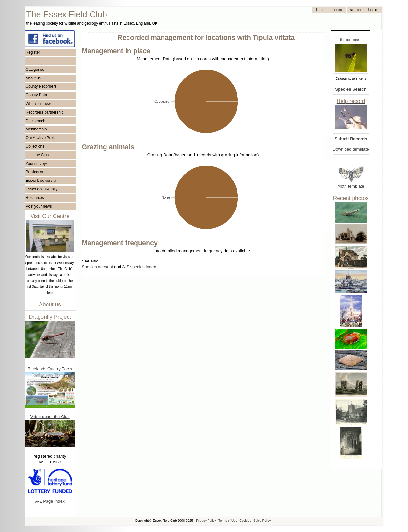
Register (33, 52)
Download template (351, 149)
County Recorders (41, 86)
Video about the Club (50, 417)
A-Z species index (139, 267)
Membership (36, 129)
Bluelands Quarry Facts (50, 369)
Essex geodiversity (42, 189)
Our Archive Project (42, 138)
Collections (35, 146)
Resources (35, 198)
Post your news (39, 206)
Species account (98, 267)
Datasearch (36, 121)
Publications (36, 172)
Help (30, 61)
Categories (35, 70)
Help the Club (37, 155)
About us (33, 78)
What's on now (38, 104)
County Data (36, 95)
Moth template (351, 186)
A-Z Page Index (50, 501)
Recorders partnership (45, 112)
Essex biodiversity (41, 181)
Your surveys (37, 164)
